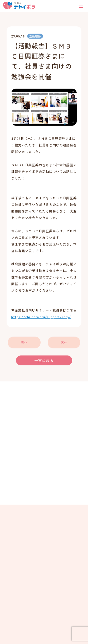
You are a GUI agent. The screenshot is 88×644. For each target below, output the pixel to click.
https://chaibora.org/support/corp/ (41, 317)
